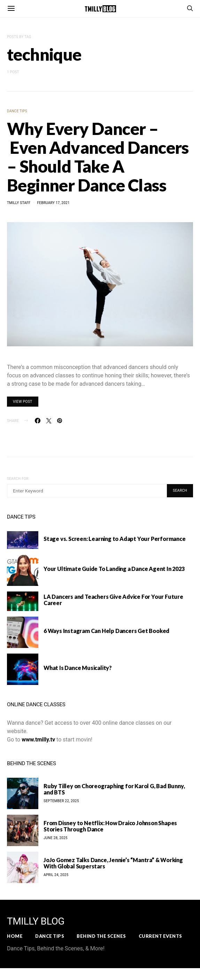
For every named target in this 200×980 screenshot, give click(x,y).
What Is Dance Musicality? (78, 668)
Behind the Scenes (101, 936)
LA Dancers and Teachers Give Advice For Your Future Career (113, 600)
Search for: (18, 479)
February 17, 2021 (53, 203)
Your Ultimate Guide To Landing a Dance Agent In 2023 (114, 569)
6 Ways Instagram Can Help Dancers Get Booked (106, 631)
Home (15, 936)
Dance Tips (17, 111)
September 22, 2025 (61, 801)
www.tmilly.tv (38, 740)
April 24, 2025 (56, 875)
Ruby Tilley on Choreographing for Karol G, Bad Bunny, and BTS (114, 789)
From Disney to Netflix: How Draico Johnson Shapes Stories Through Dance (110, 826)
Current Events (160, 936)
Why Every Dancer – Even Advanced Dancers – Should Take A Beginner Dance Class (98, 157)
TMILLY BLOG (36, 921)
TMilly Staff (19, 203)
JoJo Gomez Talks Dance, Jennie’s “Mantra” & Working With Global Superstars (113, 863)
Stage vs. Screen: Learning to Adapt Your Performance (115, 539)
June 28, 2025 (56, 838)
